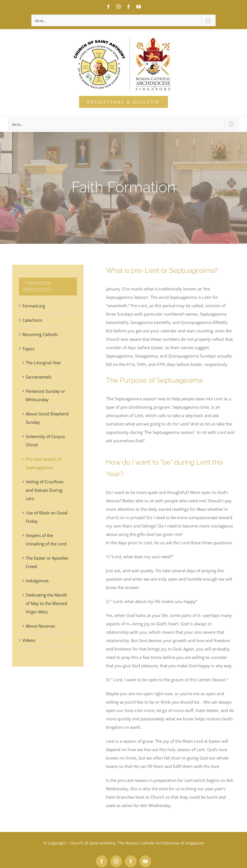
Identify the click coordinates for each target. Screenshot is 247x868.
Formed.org (34, 306)
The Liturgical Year (43, 363)
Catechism (32, 320)
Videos (29, 640)
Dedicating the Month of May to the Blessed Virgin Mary (46, 603)
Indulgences (37, 581)
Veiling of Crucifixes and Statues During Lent (45, 490)
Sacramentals (39, 377)
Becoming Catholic (40, 334)
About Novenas (40, 626)
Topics (28, 349)
